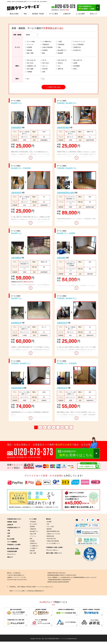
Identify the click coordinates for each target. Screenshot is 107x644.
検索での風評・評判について (54, 553)
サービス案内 (53, 14)
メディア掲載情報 (12, 542)
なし (43, 79)
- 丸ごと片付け (33, 524)
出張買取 (29, 47)
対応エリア (94, 14)
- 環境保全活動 (50, 536)
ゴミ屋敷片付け (46, 41)
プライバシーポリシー (52, 550)
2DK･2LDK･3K (61, 60)
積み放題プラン (61, 50)
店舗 (43, 72)
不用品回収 (60, 44)
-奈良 (8, 536)
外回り (74, 69)
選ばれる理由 (14, 14)
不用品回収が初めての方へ (14, 519)
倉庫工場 (59, 69)
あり (27, 79)
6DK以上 (59, 63)
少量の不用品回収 (47, 47)
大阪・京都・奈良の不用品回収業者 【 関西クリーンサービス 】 (53, 639)
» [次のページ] (71, 427)
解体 (43, 53)
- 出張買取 (32, 541)
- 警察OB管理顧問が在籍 (53, 531)
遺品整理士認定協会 (15, 507)
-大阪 (8, 530)
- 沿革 (48, 524)
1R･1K (43, 60)
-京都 (8, 533)
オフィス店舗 (30, 41)
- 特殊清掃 (32, 551)
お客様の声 (67, 14)
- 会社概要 (49, 522)
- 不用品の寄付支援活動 (52, 541)
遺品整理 (59, 53)
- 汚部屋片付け (33, 543)
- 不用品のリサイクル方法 (53, 534)
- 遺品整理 (32, 526)
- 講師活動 (49, 529)
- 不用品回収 (33, 522)
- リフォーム (33, 536)
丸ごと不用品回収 (78, 44)
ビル (58, 66)
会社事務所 (76, 66)
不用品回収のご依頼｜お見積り (55, 547)
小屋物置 (29, 72)
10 (62, 427)
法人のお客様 (11, 539)
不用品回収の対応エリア (14, 527)
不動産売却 (45, 44)
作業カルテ (10, 557)
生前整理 (44, 50)
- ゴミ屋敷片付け (34, 546)
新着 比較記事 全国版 (13, 548)
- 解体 (31, 538)
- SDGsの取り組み (51, 538)
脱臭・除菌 (29, 53)
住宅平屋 (44, 69)
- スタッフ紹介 (50, 526)
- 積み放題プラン (34, 531)
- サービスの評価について (53, 543)
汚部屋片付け (76, 47)
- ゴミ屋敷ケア (33, 548)
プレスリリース (11, 554)
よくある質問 (80, 14)
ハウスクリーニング (78, 41)
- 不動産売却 (33, 529)
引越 (58, 47)
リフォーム (29, 44)
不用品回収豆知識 (12, 551)
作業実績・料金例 (12, 522)
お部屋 (74, 63)
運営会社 (49, 519)
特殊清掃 (29, 50)
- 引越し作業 (33, 534)
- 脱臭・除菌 (33, 553)
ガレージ (44, 66)
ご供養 (59, 41)
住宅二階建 (29, 69)
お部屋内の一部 (30, 66)
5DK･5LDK (45, 63)
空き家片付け (76, 50)
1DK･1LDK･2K (30, 60)
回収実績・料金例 (38, 14)
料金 (25, 14)
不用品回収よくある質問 (14, 545)
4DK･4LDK (29, 63)
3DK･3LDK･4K (77, 60)
